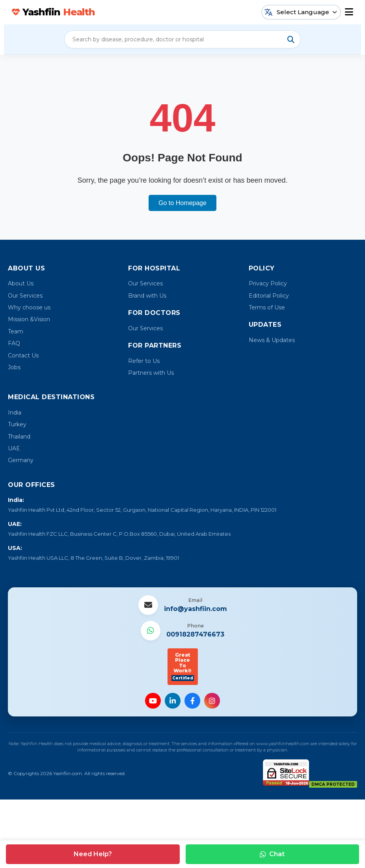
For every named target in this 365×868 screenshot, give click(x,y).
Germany (21, 460)
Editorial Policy (269, 296)
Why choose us (29, 307)
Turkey (17, 424)
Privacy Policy (268, 283)
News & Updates (272, 340)
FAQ (14, 343)
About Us (21, 283)
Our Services (25, 296)
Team (16, 331)
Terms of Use (267, 307)
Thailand (19, 437)
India (15, 413)
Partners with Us (151, 373)
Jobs (14, 367)
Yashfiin (53, 12)
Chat (272, 854)
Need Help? (93, 854)
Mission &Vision (29, 319)
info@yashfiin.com (196, 609)
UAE (14, 448)
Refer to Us (144, 361)
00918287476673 (195, 634)
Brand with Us (147, 296)
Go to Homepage (182, 203)
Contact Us (23, 355)
